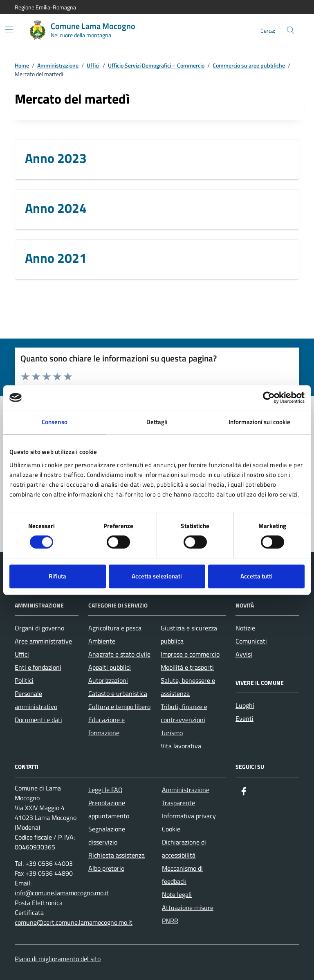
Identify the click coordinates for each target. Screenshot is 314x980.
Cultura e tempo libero (119, 707)
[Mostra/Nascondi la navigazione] (9, 29)
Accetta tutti (257, 576)
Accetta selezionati (157, 576)
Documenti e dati (38, 720)
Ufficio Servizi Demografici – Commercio (156, 66)
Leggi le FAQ (105, 790)
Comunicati (251, 641)
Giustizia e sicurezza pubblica (189, 635)
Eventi (244, 718)
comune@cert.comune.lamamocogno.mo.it (74, 922)
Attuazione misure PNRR (188, 914)
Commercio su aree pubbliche (249, 66)
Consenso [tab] (55, 422)
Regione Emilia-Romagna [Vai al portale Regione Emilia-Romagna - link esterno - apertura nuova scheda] (45, 7)
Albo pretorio (106, 868)
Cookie (171, 829)
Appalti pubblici (110, 667)
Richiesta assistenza (117, 855)
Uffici (93, 66)
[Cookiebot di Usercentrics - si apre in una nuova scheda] (269, 397)
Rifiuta (57, 576)
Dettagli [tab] (157, 422)
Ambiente (102, 641)
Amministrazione (58, 66)
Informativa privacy (189, 816)
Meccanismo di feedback (182, 875)
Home (22, 66)
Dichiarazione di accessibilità (184, 849)
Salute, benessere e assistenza (188, 687)
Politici (24, 680)
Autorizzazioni (108, 680)
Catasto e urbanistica (118, 693)
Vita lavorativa (181, 746)
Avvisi (244, 654)
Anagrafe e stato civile (119, 654)
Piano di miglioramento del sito (58, 959)
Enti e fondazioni (38, 667)
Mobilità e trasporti (187, 667)
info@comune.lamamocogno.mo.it (62, 893)
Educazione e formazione (107, 726)
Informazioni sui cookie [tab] (259, 422)
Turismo (172, 733)
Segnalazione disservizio (107, 835)
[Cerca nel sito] (290, 30)
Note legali (177, 894)
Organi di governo (39, 628)
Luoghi (245, 705)
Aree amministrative (43, 641)
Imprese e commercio (190, 654)
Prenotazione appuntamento (109, 809)
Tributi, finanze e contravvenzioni (184, 713)
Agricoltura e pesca (115, 628)
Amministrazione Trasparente (186, 796)
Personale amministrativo (36, 700)
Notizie (245, 628)
